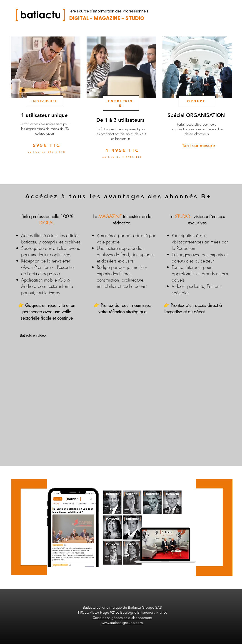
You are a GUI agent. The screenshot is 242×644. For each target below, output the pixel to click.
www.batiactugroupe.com (122, 623)
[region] (45, 105)
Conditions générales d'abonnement (122, 618)
